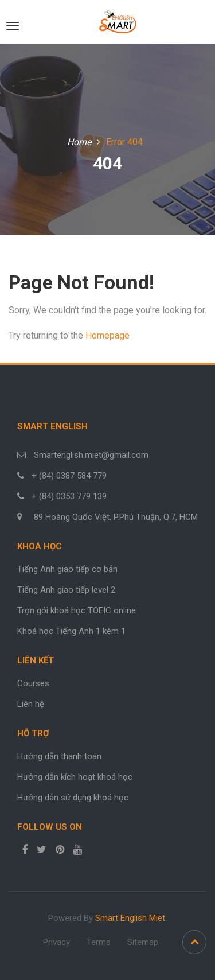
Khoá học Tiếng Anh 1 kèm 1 (71, 631)
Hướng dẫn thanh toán (59, 756)
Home (79, 142)
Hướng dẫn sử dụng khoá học (73, 798)
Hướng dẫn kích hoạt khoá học (75, 777)
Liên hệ (31, 704)
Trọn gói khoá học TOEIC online (77, 610)
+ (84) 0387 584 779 (69, 476)
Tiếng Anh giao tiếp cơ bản (67, 569)
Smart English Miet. (131, 918)
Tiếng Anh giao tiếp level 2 (66, 590)
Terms (99, 942)
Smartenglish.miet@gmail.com (90, 455)
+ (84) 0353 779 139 (69, 496)
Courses (33, 683)
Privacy (56, 942)
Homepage (107, 335)
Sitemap (143, 942)
